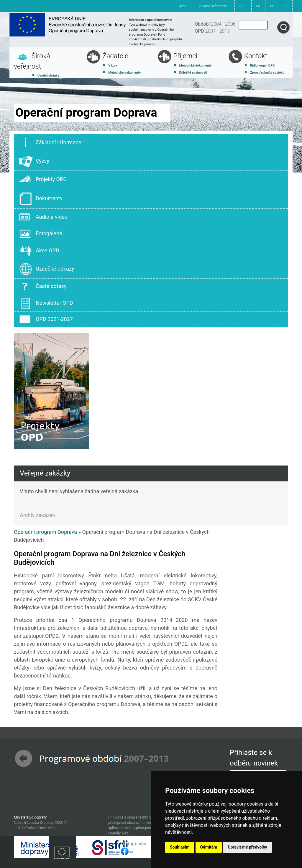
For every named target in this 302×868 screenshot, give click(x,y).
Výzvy (113, 66)
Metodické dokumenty (124, 73)
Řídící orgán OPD (262, 66)
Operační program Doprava (45, 532)
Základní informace (213, 6)
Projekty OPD (43, 180)
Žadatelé (115, 56)
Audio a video (43, 217)
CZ (242, 6)
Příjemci (186, 56)
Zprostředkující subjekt (267, 73)
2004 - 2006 (215, 24)
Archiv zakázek (37, 515)
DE (272, 6)
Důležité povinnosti (193, 73)
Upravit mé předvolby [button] (247, 847)
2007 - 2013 (212, 31)
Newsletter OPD (46, 303)
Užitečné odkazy (46, 269)
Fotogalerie (40, 234)
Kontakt (256, 56)
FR (286, 6)
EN (258, 6)
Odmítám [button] (209, 847)
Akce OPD (39, 251)
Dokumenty (41, 199)
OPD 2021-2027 (46, 319)
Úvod (183, 6)
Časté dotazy (42, 287)
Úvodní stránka (48, 76)
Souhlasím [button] (180, 847)
